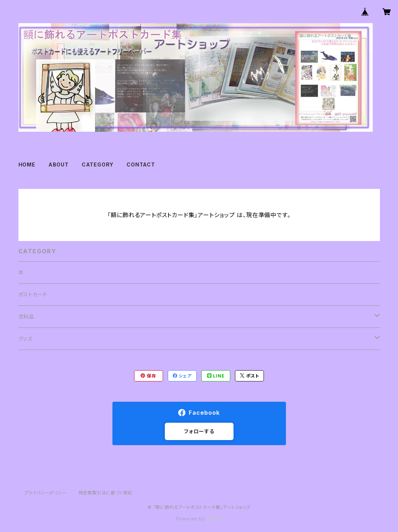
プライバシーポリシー (46, 493)
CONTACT (141, 164)
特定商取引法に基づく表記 (106, 493)
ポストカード (33, 294)
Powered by (199, 519)
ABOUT (59, 164)
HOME (27, 164)
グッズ (25, 339)
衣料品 (26, 316)
